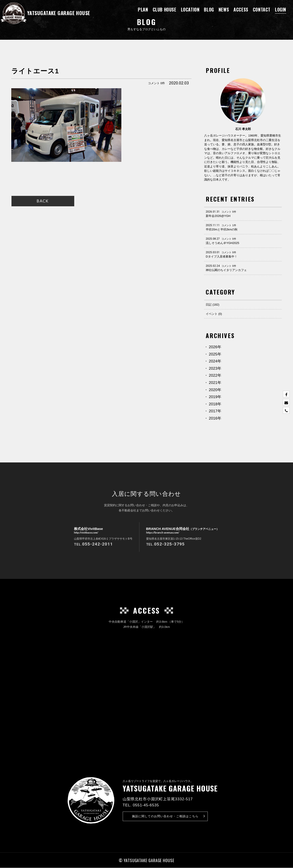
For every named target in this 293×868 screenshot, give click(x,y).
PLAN (143, 9)
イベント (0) (214, 314)
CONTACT (262, 9)
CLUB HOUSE (165, 9)
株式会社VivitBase (87, 531)
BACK (43, 201)
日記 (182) (212, 305)
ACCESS (241, 9)
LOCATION (190, 9)
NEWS (224, 9)
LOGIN (281, 9)
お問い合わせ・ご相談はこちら (169, 817)
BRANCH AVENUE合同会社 (183, 531)
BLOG (209, 9)
